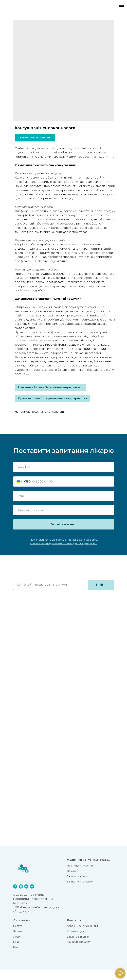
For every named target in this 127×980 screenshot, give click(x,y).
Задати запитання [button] (78, 947)
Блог (16, 958)
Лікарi (17, 947)
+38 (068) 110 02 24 (79, 953)
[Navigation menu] (121, 5)
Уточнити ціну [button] (75, 942)
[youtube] (32, 897)
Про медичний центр (80, 876)
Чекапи (18, 942)
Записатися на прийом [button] (81, 892)
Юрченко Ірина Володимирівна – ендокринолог (52, 398)
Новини (72, 882)
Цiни (16, 953)
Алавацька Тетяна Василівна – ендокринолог (51, 387)
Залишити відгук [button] (77, 887)
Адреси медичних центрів (83, 937)
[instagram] (21, 897)
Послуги (18, 937)
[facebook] (15, 897)
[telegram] (26, 897)
